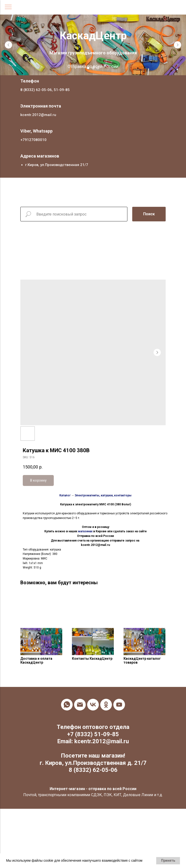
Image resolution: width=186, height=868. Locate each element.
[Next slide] (178, 45)
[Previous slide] (8, 45)
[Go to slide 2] (93, 68)
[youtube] (119, 705)
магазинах (85, 531)
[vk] (93, 705)
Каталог (65, 495)
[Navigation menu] (8, 7)
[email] (80, 705)
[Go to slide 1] (88, 68)
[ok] (106, 705)
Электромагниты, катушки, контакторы (103, 495)
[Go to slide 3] (98, 68)
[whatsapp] (67, 705)
